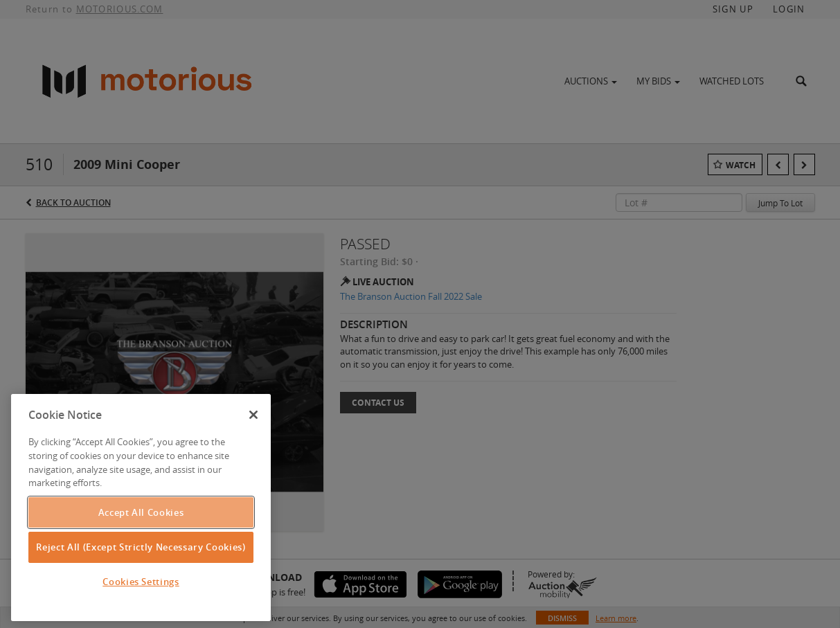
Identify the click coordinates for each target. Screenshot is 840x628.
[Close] (253, 415)
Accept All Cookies (141, 512)
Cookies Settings (141, 582)
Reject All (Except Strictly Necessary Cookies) (141, 547)
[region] (141, 508)
